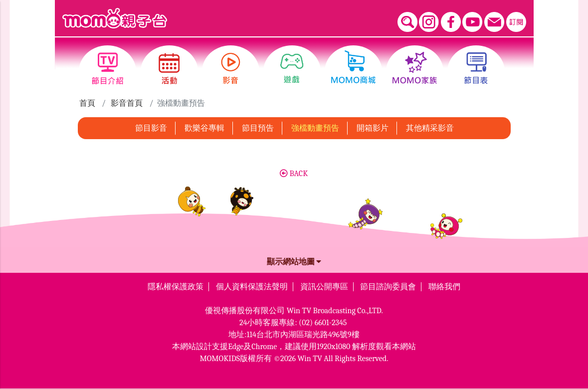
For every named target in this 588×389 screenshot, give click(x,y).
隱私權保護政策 (176, 287)
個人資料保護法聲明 (252, 287)
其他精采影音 (430, 128)
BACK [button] (294, 174)
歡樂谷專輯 (204, 128)
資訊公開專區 (324, 287)
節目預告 (258, 128)
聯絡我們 (444, 287)
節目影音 (151, 128)
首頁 (87, 103)
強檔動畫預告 (315, 128)
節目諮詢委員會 (388, 287)
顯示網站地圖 (294, 262)
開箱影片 (373, 128)
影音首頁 (127, 103)
